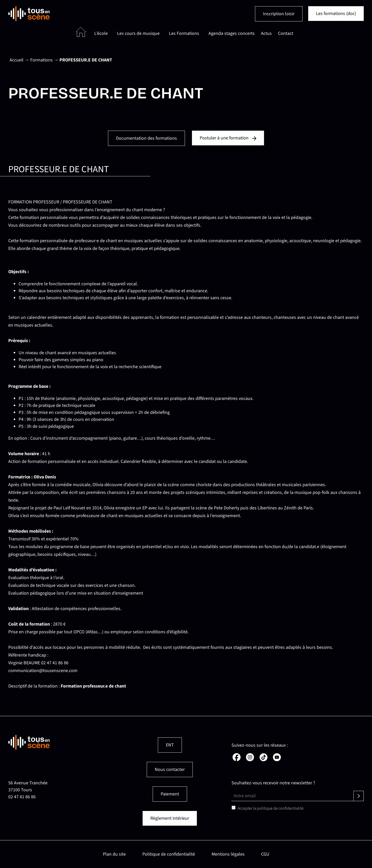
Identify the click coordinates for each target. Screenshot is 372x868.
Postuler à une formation (228, 138)
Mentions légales (228, 854)
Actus (266, 33)
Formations (41, 60)
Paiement (170, 794)
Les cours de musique (138, 33)
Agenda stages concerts (232, 33)
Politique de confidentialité (169, 854)
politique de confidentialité (280, 808)
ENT (170, 745)
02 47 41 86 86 (22, 797)
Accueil (17, 60)
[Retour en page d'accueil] (29, 14)
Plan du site (114, 854)
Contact (286, 33)
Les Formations (184, 33)
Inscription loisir (279, 14)
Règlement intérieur (170, 818)
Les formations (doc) (336, 14)
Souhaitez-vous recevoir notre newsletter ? (273, 783)
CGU (265, 854)
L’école (101, 33)
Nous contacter (170, 770)
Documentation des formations (146, 138)
